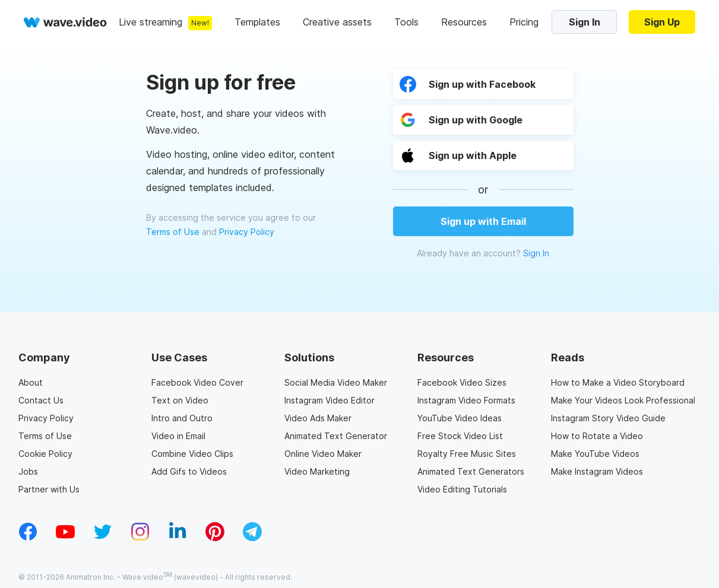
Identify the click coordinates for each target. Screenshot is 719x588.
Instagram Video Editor (330, 400)
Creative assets (337, 22)
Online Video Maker (323, 454)
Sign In (585, 22)
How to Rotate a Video (597, 436)
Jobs (28, 471)
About (31, 382)
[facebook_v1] (28, 538)
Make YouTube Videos (595, 454)
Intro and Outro (182, 418)
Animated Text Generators (471, 471)
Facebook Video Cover (197, 382)
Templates (257, 22)
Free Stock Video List (460, 436)
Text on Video (180, 400)
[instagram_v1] (140, 538)
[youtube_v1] (65, 538)
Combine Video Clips (192, 454)
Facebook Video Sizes (462, 382)
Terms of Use (173, 232)
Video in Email (178, 436)
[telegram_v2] (252, 538)
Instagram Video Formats (466, 400)
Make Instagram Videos (597, 471)
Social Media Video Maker (336, 382)
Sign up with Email (483, 221)
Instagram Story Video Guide (608, 418)
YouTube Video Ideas (460, 418)
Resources (464, 22)
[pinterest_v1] (215, 538)
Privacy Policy (247, 232)
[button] (483, 155)
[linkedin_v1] (178, 538)
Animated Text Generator (336, 436)
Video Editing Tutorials (462, 489)
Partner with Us (49, 489)
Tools (406, 22)
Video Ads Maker (318, 418)
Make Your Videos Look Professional (623, 400)
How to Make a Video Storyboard (618, 382)
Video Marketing (317, 471)
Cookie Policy (45, 454)
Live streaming (151, 22)
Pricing (524, 22)
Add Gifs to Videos (189, 471)
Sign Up (662, 22)
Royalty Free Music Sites (467, 454)
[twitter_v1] (103, 538)
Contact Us (41, 400)
